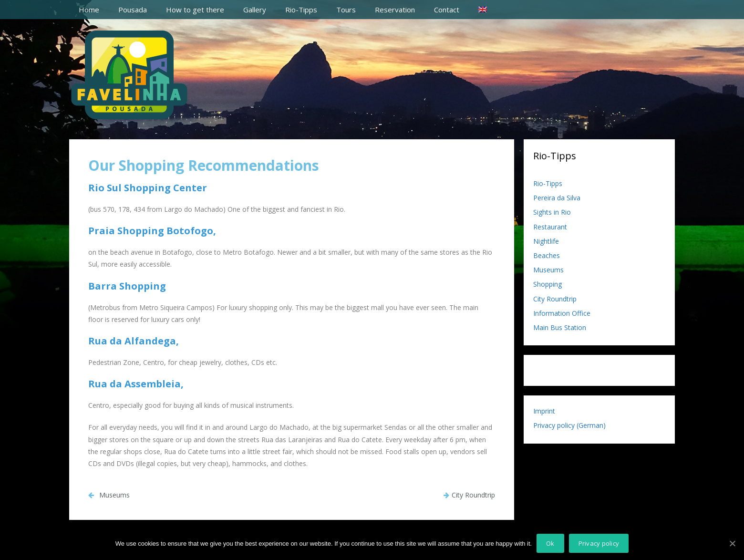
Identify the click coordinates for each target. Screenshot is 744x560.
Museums (548, 270)
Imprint (544, 411)
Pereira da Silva (557, 198)
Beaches (547, 255)
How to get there (195, 10)
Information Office (562, 313)
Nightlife (546, 241)
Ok (550, 543)
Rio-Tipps (301, 10)
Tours (346, 10)
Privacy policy (599, 543)
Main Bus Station (560, 327)
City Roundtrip (555, 299)
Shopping (548, 284)
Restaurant (550, 227)
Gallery (255, 10)
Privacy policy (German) (569, 425)
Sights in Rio (552, 212)
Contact (447, 10)
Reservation (395, 10)
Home (89, 10)
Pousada (133, 10)
